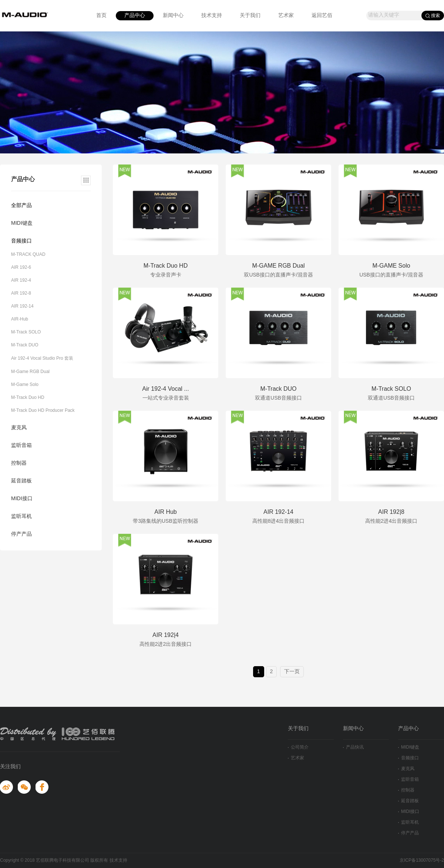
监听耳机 (21, 517)
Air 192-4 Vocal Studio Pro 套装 (42, 358)
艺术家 (286, 16)
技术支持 (212, 16)
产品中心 (135, 16)
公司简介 (298, 747)
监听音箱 (21, 446)
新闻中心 (173, 16)
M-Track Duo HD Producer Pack (43, 411)
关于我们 (250, 16)
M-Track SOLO (26, 332)
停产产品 (21, 534)
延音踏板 (21, 481)
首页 (101, 16)
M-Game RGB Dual (30, 372)
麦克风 (19, 428)
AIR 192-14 (22, 306)
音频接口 (21, 241)
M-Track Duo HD (28, 398)
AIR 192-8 (21, 293)
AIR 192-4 (21, 280)
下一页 (292, 672)
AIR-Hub (20, 319)
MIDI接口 (22, 499)
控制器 (19, 463)
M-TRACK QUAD (28, 255)
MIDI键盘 (22, 223)
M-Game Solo (25, 385)
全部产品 (21, 206)
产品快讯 (353, 747)
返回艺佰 (322, 16)
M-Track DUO (25, 345)
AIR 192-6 (21, 267)
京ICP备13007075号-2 (422, 860)
